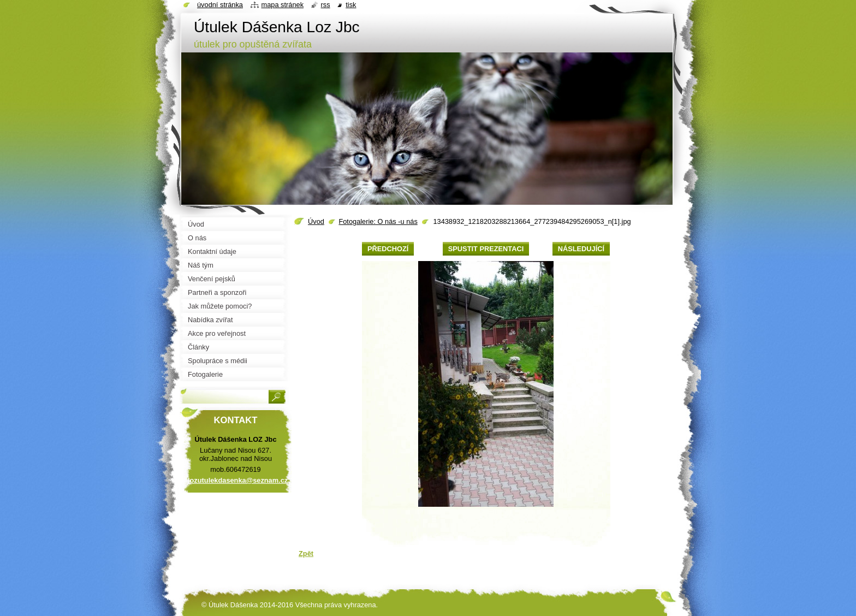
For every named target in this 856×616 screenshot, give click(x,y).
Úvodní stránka (220, 5)
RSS (326, 5)
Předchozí (388, 249)
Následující (581, 249)
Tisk (351, 5)
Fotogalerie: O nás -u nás (378, 221)
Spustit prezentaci (486, 249)
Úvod (316, 221)
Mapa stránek (283, 5)
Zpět (306, 553)
